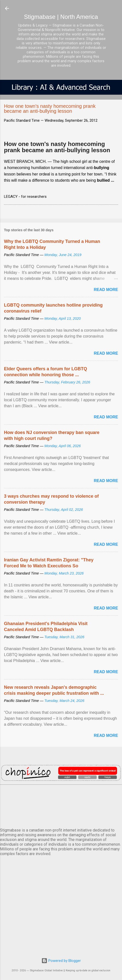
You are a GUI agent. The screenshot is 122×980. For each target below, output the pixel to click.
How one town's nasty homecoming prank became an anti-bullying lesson (57, 147)
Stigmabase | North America (61, 17)
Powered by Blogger (61, 961)
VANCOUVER (61, 805)
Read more (106, 290)
